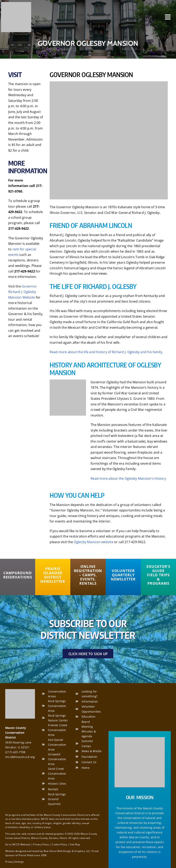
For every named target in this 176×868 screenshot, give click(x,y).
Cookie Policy (59, 844)
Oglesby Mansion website (94, 542)
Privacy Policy (41, 844)
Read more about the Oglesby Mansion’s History (128, 478)
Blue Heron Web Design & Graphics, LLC (67, 851)
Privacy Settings (14, 862)
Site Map (75, 844)
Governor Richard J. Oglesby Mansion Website (23, 292)
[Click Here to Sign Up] (88, 654)
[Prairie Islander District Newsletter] (53, 575)
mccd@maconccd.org (20, 757)
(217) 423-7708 (15, 752)
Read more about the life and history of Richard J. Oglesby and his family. (106, 352)
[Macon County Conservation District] (16, 4)
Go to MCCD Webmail (18, 844)
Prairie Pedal (26, 855)
